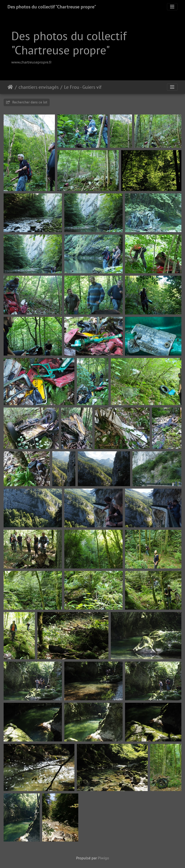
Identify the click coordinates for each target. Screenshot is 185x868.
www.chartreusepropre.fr (31, 62)
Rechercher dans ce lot (27, 102)
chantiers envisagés (39, 87)
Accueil (10, 87)
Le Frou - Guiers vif (83, 87)
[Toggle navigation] (172, 7)
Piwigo (103, 858)
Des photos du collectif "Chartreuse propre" (52, 7)
